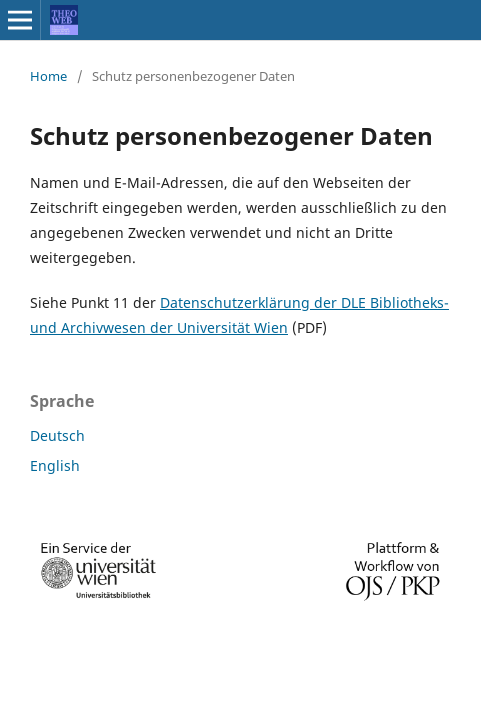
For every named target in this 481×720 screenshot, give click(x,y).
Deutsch (57, 435)
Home (48, 76)
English (55, 465)
